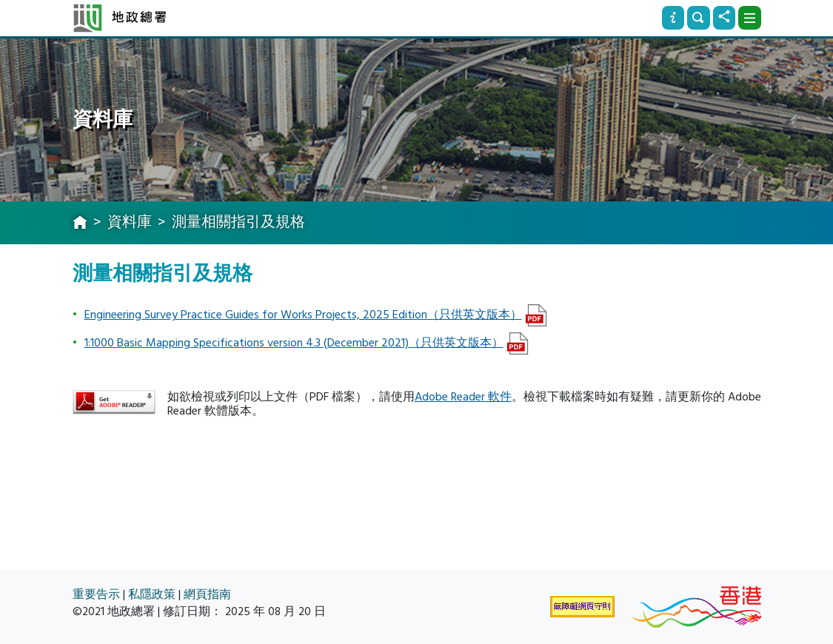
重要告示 (96, 595)
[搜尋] (698, 18)
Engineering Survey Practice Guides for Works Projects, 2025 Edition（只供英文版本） (303, 315)
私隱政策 (152, 595)
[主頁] (80, 224)
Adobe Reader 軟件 (463, 397)
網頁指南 (207, 595)
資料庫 (130, 222)
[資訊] (673, 18)
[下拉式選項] (749, 18)
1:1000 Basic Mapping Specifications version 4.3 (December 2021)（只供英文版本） (294, 343)
